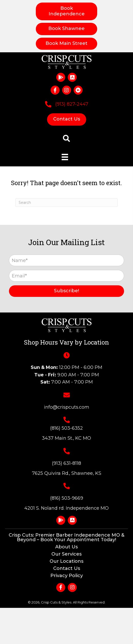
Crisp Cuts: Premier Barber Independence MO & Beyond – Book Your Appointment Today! (66, 537)
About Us (66, 547)
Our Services (66, 554)
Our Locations (66, 561)
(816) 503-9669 (67, 498)
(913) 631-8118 (66, 463)
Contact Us (67, 568)
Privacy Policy (67, 576)
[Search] (66, 203)
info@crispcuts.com (67, 407)
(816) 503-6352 (66, 428)
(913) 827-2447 (72, 104)
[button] (61, 77)
